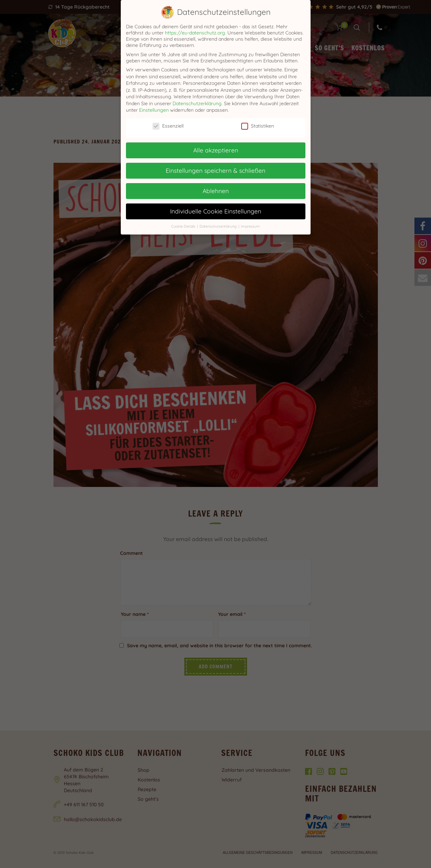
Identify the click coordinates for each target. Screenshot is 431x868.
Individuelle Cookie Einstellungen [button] (216, 211)
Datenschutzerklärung (197, 103)
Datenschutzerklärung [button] (219, 226)
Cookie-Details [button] (184, 226)
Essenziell (168, 126)
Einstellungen (154, 110)
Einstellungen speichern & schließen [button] (215, 170)
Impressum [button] (250, 226)
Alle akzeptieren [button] (216, 150)
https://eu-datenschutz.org (195, 33)
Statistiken (258, 126)
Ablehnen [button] (216, 191)
